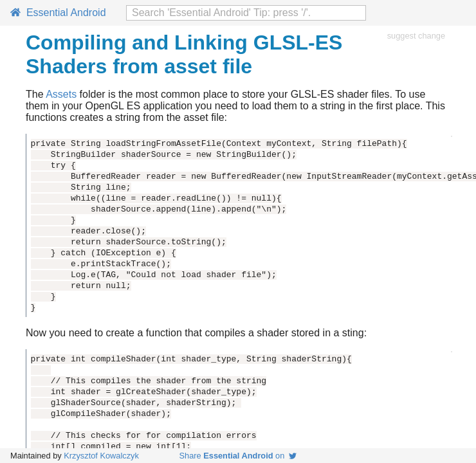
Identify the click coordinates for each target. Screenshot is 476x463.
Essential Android (58, 13)
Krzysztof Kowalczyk (101, 456)
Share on (238, 456)
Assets (61, 94)
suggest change (416, 36)
